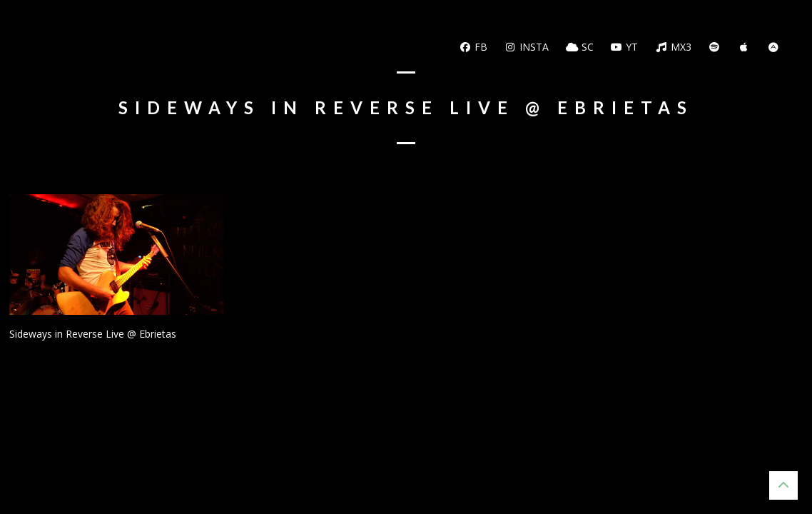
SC (580, 47)
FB (473, 47)
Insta (527, 47)
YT (625, 47)
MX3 (673, 47)
